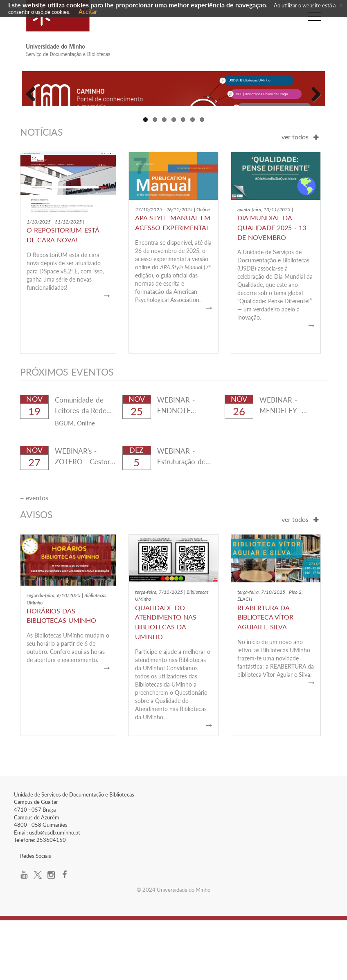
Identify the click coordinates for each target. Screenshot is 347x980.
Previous (34, 122)
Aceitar (88, 12)
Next (313, 122)
